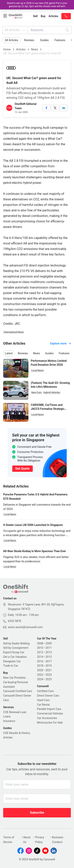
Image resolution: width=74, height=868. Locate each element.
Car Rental (43, 705)
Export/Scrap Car (14, 652)
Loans (7, 716)
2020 (40, 670)
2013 (49, 652)
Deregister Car (12, 661)
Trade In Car (11, 666)
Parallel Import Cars (49, 709)
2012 (40, 652)
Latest (9, 353)
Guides (44, 40)
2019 (49, 666)
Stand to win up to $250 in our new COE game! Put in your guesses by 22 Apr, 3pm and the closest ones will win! (37, 5)
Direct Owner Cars (48, 696)
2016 (40, 661)
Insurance (9, 721)
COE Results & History (17, 733)
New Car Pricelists (14, 678)
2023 (49, 675)
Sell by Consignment (16, 648)
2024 (40, 679)
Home (7, 49)
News (34, 49)
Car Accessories (47, 718)
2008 (40, 643)
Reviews (29, 40)
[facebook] (46, 108)
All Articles (15, 30)
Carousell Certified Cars (18, 691)
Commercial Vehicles (50, 713)
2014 (40, 657)
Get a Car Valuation (15, 657)
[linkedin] (64, 108)
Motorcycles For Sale (50, 723)
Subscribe (37, 813)
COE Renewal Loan (15, 712)
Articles (21, 49)
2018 (40, 666)
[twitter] (55, 108)
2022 (40, 675)
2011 (49, 648)
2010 (40, 648)
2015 (49, 657)
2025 (49, 679)
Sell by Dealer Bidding (16, 643)
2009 (49, 643)
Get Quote (22, 469)
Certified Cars (45, 691)
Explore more (60, 343)
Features (60, 40)
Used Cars (43, 700)
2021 (49, 670)
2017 (49, 661)
